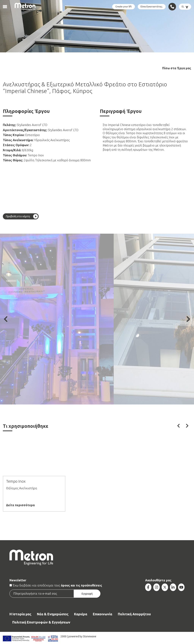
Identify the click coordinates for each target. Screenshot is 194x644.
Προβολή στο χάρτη (18, 216)
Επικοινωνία (102, 614)
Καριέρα (81, 614)
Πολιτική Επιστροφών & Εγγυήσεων (41, 622)
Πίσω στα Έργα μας (177, 68)
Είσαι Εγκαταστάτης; (152, 7)
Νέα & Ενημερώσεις (53, 614)
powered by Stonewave (82, 636)
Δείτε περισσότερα (20, 505)
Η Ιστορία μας (20, 614)
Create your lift (124, 7)
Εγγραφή (87, 594)
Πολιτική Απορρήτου (134, 614)
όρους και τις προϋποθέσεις (81, 585)
